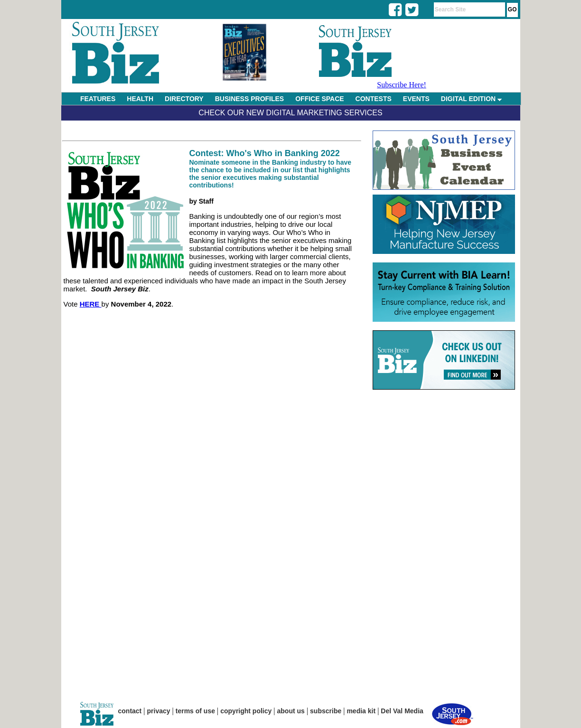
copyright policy (246, 711)
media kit (361, 711)
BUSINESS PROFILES (249, 99)
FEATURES (98, 99)
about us (291, 711)
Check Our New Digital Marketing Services (290, 113)
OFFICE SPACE (319, 99)
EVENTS (416, 99)
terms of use (195, 711)
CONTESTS (374, 99)
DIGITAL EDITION (471, 99)
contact (130, 711)
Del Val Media (402, 711)
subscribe (326, 711)
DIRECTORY (184, 99)
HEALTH (140, 99)
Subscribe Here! (402, 85)
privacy (159, 711)
